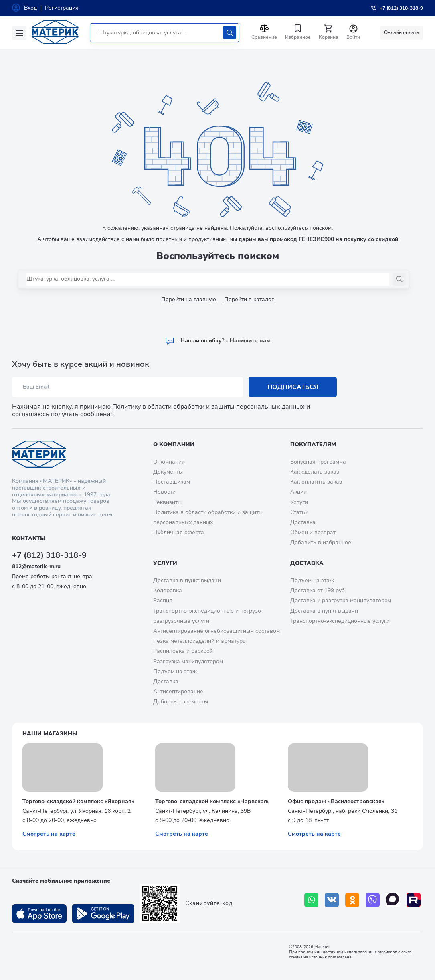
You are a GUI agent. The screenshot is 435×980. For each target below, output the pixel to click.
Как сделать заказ (315, 472)
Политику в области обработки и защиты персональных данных (208, 407)
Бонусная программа (318, 462)
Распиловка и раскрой (183, 651)
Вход (30, 8)
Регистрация (62, 8)
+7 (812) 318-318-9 (49, 555)
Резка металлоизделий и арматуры (200, 641)
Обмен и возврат (313, 532)
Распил (163, 600)
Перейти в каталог (249, 299)
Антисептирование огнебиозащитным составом (216, 631)
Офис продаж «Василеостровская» (336, 801)
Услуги (299, 502)
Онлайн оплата (402, 32)
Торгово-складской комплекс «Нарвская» (212, 801)
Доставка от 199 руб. (318, 590)
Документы (168, 472)
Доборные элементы (181, 702)
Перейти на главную (189, 299)
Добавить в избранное (321, 542)
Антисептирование (178, 691)
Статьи (299, 512)
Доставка (303, 522)
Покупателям (313, 444)
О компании (174, 444)
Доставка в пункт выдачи (187, 580)
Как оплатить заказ (316, 482)
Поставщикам (172, 482)
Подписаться (293, 387)
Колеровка (168, 590)
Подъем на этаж (175, 671)
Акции (298, 492)
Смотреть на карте (49, 834)
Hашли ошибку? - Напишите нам (217, 341)
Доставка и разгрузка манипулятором (341, 600)
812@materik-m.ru (36, 566)
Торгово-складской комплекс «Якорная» (78, 801)
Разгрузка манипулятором (188, 661)
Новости (164, 492)
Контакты (29, 538)
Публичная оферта (179, 532)
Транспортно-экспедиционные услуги (340, 621)
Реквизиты (167, 502)
